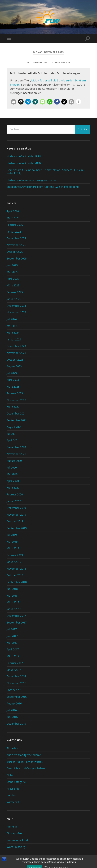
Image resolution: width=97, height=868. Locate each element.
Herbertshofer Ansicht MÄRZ (24, 163)
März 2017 (13, 656)
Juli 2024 (12, 319)
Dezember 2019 (16, 508)
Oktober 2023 (15, 360)
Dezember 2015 (16, 724)
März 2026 (13, 218)
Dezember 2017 (16, 616)
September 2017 (17, 623)
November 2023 (16, 353)
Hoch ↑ (57, 862)
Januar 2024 (14, 339)
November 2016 (16, 683)
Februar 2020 (15, 494)
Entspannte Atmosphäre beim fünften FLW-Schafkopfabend (43, 187)
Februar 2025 (15, 292)
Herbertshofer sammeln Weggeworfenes (31, 180)
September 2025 (17, 259)
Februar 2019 (15, 555)
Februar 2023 (15, 393)
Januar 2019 (14, 562)
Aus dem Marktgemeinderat (24, 755)
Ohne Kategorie (16, 782)
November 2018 (16, 569)
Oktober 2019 (15, 521)
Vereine (11, 795)
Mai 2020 (12, 474)
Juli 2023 (12, 373)
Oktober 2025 (15, 252)
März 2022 (13, 407)
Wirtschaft (13, 802)
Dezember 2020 (16, 447)
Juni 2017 (12, 636)
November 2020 (16, 454)
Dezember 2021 (16, 414)
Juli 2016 (12, 710)
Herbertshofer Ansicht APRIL (24, 157)
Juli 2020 (12, 468)
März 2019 (13, 548)
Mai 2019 (12, 542)
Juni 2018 (12, 589)
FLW (47, 862)
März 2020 (13, 488)
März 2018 (13, 602)
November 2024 (16, 312)
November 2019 (16, 515)
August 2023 (14, 366)
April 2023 (13, 380)
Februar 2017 (15, 663)
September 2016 (17, 697)
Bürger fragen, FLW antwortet (25, 762)
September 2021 (17, 420)
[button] (14, 102)
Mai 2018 (12, 596)
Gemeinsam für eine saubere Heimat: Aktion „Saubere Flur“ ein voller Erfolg (45, 172)
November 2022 (16, 400)
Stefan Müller (61, 62)
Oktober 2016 (15, 690)
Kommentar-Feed (17, 840)
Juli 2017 (12, 629)
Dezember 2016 (16, 676)
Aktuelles (12, 748)
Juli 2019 (12, 535)
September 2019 (17, 528)
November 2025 (16, 245)
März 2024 (13, 333)
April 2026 (13, 211)
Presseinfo (13, 789)
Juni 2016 (12, 717)
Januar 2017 (14, 670)
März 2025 (13, 285)
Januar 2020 (14, 501)
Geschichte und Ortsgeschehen (26, 768)
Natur (10, 775)
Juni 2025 (12, 265)
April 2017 (13, 649)
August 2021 (14, 427)
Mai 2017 (12, 643)
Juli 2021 (12, 434)
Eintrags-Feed (15, 833)
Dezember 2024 (16, 306)
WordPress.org (16, 847)
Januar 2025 (14, 299)
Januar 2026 (14, 232)
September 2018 (17, 582)
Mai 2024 (12, 326)
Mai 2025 (12, 272)
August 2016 (14, 703)
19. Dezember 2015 (38, 62)
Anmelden (13, 827)
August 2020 (14, 461)
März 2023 (13, 387)
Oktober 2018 (15, 575)
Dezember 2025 (16, 238)
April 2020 (13, 481)
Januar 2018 (14, 609)
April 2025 (13, 279)
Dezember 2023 (16, 346)
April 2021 (13, 440)
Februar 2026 (15, 225)
